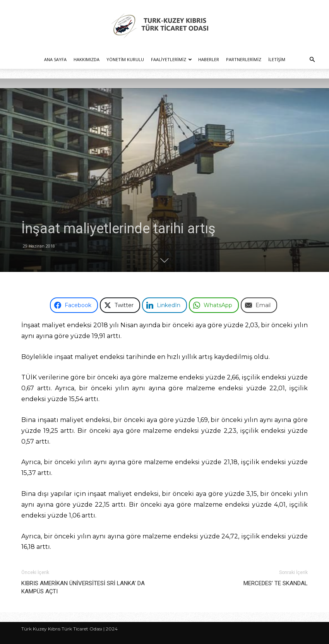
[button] (312, 60)
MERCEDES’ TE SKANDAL (276, 583)
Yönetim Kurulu (125, 59)
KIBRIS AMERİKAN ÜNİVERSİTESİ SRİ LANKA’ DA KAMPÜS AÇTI (83, 587)
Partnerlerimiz (244, 59)
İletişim (277, 59)
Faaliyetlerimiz (171, 59)
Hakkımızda (87, 59)
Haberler (209, 59)
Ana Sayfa (55, 59)
